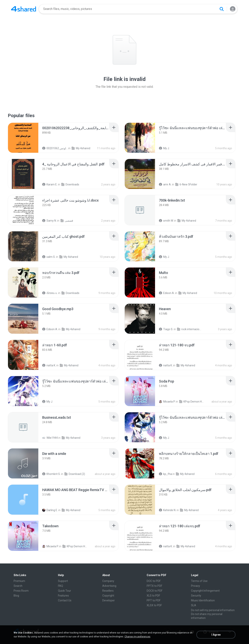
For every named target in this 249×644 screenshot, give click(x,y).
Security (196, 596)
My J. (164, 148)
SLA (194, 605)
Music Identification (203, 600)
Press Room (21, 591)
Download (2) (75, 474)
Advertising (109, 586)
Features (63, 596)
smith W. (166, 221)
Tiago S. (166, 329)
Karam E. (50, 184)
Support (63, 581)
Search (18, 586)
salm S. (49, 257)
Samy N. (49, 221)
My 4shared (81, 148)
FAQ (60, 586)
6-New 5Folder (186, 184)
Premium (19, 581)
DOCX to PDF (155, 591)
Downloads (70, 184)
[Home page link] (24, 9)
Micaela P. (167, 402)
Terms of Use (199, 581)
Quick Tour (64, 591)
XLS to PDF (153, 596)
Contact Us (65, 600)
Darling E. (50, 510)
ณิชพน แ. (50, 293)
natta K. (49, 365)
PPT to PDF (154, 600)
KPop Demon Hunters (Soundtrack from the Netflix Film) (192, 402)
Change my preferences (137, 637)
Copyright (108, 596)
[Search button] (222, 9)
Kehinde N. (167, 510)
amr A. (165, 184)
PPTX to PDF (154, 586)
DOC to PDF (154, 581)
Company (108, 581)
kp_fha (165, 474)
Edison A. (167, 293)
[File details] (23, 138)
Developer (109, 600)
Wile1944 (50, 438)
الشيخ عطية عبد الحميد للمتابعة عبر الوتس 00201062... (55, 148)
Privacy (196, 586)
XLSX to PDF (154, 605)
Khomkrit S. (51, 474)
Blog (16, 596)
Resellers (108, 591)
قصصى (67, 221)
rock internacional (190, 329)
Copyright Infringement (205, 591)
